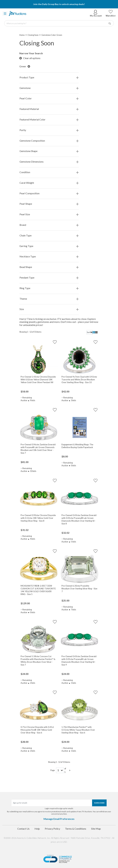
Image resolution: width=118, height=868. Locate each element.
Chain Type (49, 236)
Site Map (96, 829)
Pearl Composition (49, 193)
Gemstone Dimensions (49, 162)
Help (37, 829)
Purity (49, 130)
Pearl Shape (49, 204)
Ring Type (49, 288)
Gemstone (49, 88)
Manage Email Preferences (59, 819)
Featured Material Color (49, 120)
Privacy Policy (52, 829)
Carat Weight (49, 183)
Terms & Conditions (76, 829)
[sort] (90, 332)
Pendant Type (49, 278)
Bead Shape (49, 267)
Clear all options (30, 58)
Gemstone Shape (49, 151)
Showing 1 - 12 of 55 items (30, 332)
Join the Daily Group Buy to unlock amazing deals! (59, 4)
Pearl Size (49, 214)
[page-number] (60, 770)
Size (49, 309)
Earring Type (49, 246)
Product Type (49, 77)
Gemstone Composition (49, 141)
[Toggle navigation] (5, 13)
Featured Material (49, 109)
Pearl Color (49, 98)
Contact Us (23, 829)
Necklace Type (49, 257)
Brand (49, 225)
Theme (49, 299)
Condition (49, 172)
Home (22, 35)
